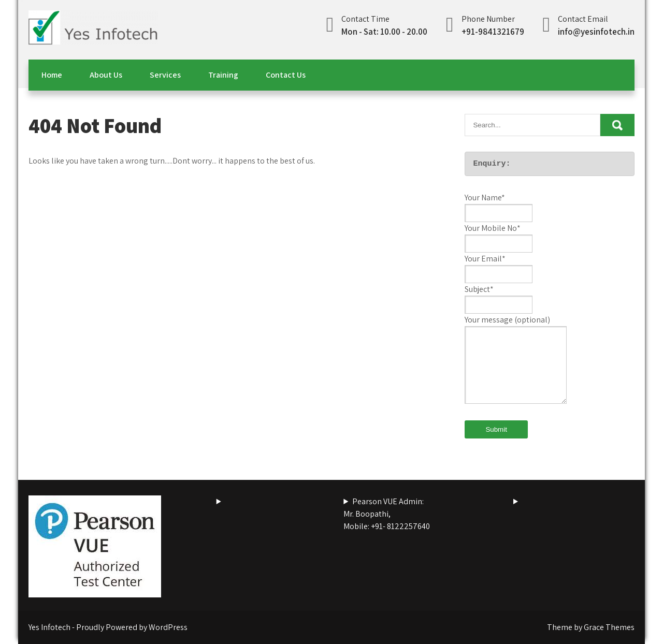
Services (165, 75)
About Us (106, 75)
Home (52, 75)
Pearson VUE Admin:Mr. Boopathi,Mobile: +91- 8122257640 (387, 514)
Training (223, 75)
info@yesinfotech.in (596, 32)
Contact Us (286, 75)
